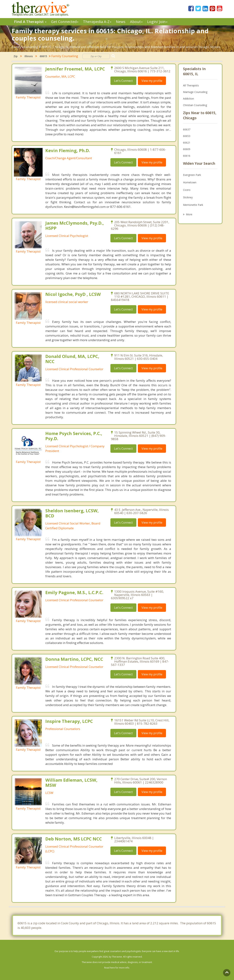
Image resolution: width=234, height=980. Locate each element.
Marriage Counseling (195, 92)
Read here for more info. (117, 968)
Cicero (187, 190)
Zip (16, 56)
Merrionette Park (193, 205)
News (121, 22)
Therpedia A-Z (97, 22)
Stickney (188, 197)
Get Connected (65, 22)
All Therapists (191, 85)
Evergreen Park (192, 175)
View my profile (152, 81)
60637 (187, 129)
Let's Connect (123, 81)
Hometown (190, 182)
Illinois (29, 56)
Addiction (188, 99)
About (136, 22)
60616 (187, 156)
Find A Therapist (30, 22)
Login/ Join (157, 22)
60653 (187, 136)
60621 (187, 143)
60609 (187, 149)
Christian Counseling (195, 105)
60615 (43, 56)
